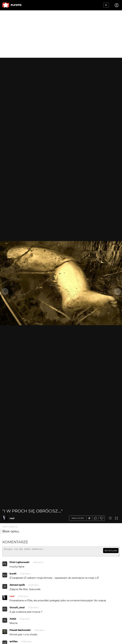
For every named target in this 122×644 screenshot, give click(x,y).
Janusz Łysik (17, 586)
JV (5, 622)
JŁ (5, 588)
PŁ (5, 565)
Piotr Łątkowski (19, 564)
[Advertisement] (61, 34)
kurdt (13, 575)
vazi (12, 518)
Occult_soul (17, 609)
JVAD (13, 620)
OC (5, 610)
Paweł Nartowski (20, 631)
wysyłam (111, 551)
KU (5, 577)
